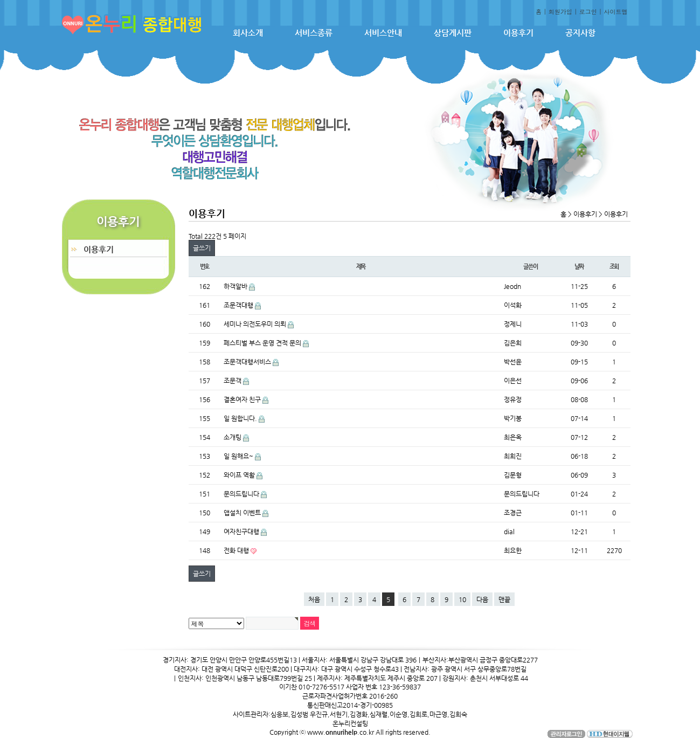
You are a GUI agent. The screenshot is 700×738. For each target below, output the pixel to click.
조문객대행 (239, 305)
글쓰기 (202, 248)
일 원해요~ (239, 456)
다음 (482, 599)
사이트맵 (616, 12)
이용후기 (518, 33)
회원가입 (560, 12)
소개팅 (233, 437)
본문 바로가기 (0, 0)
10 (462, 599)
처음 (314, 599)
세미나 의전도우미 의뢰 (256, 324)
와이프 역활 (240, 475)
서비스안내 (383, 33)
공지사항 (580, 33)
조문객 (233, 381)
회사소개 (248, 33)
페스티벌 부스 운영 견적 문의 (263, 343)
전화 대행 (237, 550)
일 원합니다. (241, 418)
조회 (614, 267)
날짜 (579, 267)
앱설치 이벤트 (243, 513)
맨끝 (504, 599)
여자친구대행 (242, 532)
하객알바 (236, 286)
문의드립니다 (242, 494)
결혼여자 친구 (243, 399)
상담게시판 (453, 33)
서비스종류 (314, 33)
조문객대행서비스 (248, 362)
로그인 (588, 12)
